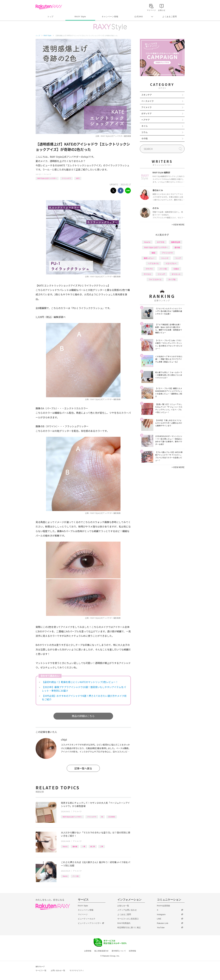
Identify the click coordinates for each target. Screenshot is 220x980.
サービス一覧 (41, 970)
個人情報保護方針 (101, 951)
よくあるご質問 (170, 17)
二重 (102, 846)
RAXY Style (80, 17)
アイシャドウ (66, 178)
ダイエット (176, 274)
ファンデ (161, 274)
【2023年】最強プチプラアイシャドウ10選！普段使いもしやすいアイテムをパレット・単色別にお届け (84, 689)
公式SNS (139, 17)
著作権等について (119, 951)
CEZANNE (112, 817)
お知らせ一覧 (123, 906)
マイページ (83, 914)
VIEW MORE (178, 225)
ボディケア (146, 113)
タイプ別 (172, 279)
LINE (159, 919)
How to (65, 846)
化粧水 (176, 269)
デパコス (147, 274)
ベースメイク (148, 101)
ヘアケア (146, 120)
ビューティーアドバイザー (90, 923)
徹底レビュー (149, 258)
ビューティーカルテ (87, 919)
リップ (178, 258)
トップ (50, 17)
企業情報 (88, 951)
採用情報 (132, 951)
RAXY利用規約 (124, 923)
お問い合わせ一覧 (58, 970)
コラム (144, 132)
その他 (144, 138)
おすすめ (161, 242)
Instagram (161, 914)
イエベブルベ (171, 263)
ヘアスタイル (153, 263)
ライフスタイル (155, 279)
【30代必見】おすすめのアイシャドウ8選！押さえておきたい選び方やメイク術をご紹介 (84, 698)
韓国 (153, 253)
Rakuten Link (163, 923)
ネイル (144, 126)
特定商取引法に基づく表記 (129, 928)
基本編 (75, 846)
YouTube (161, 928)
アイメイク (47, 174)
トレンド (165, 258)
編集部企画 (176, 242)
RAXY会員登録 (163, 906)
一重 (84, 846)
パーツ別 (76, 876)
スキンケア (147, 95)
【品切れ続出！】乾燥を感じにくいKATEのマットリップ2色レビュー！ (80, 682)
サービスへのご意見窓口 (128, 919)
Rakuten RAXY (49, 7)
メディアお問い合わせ (127, 910)
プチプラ (149, 269)
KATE (78, 178)
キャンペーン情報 (110, 17)
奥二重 (93, 846)
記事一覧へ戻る (83, 768)
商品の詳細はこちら (83, 716)
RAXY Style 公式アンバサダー (47, 178)
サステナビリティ (77, 970)
